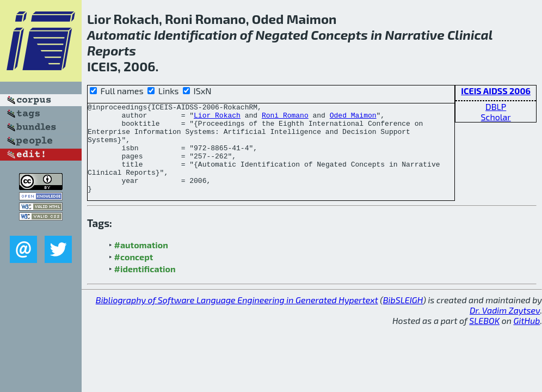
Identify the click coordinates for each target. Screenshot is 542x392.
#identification (145, 287)
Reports (112, 50)
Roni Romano (285, 118)
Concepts (339, 35)
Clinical (470, 35)
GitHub (527, 338)
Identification (196, 35)
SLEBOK (484, 338)
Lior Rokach (217, 118)
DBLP (496, 106)
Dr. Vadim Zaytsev (505, 328)
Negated (282, 35)
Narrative (415, 35)
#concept (134, 275)
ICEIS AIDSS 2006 (496, 91)
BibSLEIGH (403, 318)
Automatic (119, 35)
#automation (141, 263)
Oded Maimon (353, 118)
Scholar (496, 117)
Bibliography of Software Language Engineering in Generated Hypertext (237, 318)
